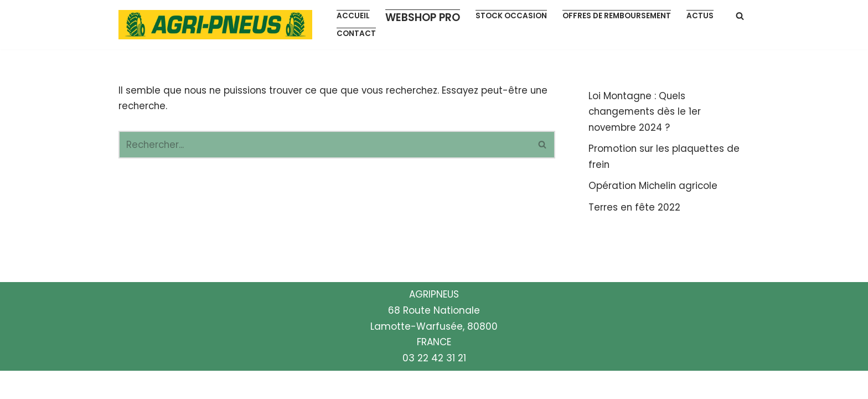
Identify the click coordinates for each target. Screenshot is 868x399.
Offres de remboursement (617, 16)
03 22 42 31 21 (434, 386)
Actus (700, 16)
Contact (356, 34)
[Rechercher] (740, 16)
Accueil (353, 16)
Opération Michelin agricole (654, 187)
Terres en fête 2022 (635, 208)
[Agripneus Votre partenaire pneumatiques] (218, 25)
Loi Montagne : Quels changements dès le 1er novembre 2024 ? (646, 112)
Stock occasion (511, 16)
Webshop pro (423, 17)
